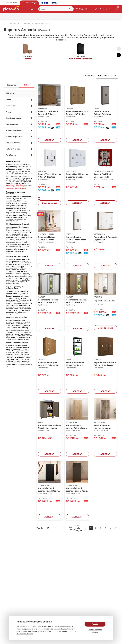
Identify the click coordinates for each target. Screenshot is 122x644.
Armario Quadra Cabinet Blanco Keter (76, 238)
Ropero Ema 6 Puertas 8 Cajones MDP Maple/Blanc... (105, 239)
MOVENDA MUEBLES (46, 234)
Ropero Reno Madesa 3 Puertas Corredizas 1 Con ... (49, 301)
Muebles (26, 24)
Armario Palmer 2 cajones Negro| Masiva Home (49, 490)
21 (56, 528)
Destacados (107, 75)
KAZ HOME (42, 171)
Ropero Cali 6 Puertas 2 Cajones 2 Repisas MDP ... (105, 364)
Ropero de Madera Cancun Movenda (47, 238)
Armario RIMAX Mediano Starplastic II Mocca (49, 427)
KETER (96, 109)
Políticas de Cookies (25, 634)
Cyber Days (20, 185)
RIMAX (69, 360)
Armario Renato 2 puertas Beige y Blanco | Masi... (77, 427)
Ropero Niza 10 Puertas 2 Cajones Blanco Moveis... (77, 176)
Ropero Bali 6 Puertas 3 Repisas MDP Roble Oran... (77, 113)
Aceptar (95, 624)
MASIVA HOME (72, 423)
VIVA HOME (42, 109)
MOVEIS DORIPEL (73, 171)
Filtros (27, 85)
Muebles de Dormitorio (41, 24)
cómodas (16, 187)
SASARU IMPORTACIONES (104, 171)
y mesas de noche (20, 189)
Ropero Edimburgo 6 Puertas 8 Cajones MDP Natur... (49, 364)
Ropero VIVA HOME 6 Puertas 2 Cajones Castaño (48, 113)
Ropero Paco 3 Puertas (105, 301)
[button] (71, 9)
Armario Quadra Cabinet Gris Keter (103, 113)
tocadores (23, 187)
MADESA (42, 297)
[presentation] (119, 49)
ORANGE (69, 109)
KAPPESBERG (99, 234)
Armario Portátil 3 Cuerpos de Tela (102, 176)
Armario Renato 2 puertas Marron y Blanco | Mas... (102, 427)
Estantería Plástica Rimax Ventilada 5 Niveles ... (75, 364)
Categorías (11, 85)
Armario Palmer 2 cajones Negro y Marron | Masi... (77, 490)
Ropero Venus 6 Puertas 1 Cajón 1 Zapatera (46, 176)
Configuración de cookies (95, 631)
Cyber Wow (10, 185)
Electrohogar (13, 24)
